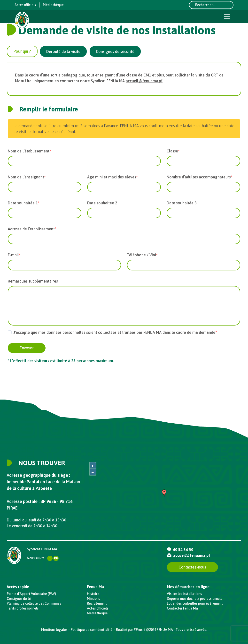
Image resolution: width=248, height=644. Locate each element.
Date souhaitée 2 (102, 203)
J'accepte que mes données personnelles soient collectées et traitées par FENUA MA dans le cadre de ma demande (114, 332)
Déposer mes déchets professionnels (194, 599)
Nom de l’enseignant (26, 177)
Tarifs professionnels (23, 608)
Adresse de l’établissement (31, 229)
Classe (172, 151)
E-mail (13, 255)
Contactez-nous (192, 567)
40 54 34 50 (180, 550)
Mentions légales (54, 630)
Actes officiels (25, 5)
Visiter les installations (184, 594)
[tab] (22, 51)
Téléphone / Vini (141, 255)
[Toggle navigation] (227, 17)
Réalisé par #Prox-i (130, 630)
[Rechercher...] (211, 5)
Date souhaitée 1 (23, 203)
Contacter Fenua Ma (182, 608)
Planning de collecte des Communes (34, 603)
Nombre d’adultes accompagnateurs (199, 177)
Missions (93, 599)
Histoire (93, 594)
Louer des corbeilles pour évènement (195, 603)
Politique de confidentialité (92, 630)
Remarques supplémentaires (33, 281)
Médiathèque (53, 5)
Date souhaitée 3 (182, 203)
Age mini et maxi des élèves (112, 177)
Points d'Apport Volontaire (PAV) (31, 594)
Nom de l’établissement (29, 151)
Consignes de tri (19, 599)
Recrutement (97, 603)
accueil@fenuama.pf (144, 81)
